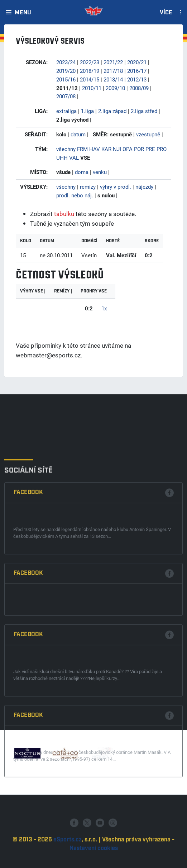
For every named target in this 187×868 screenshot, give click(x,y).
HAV (95, 149)
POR (139, 149)
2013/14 (113, 79)
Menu (23, 13)
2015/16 (66, 79)
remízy (88, 187)
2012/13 (137, 79)
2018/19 (90, 71)
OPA (128, 149)
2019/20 (66, 71)
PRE (150, 149)
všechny (66, 149)
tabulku (64, 214)
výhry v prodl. (116, 187)
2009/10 (115, 88)
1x (104, 308)
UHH (62, 158)
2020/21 (137, 62)
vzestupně (148, 134)
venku (100, 172)
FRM (82, 149)
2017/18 (113, 71)
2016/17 (137, 71)
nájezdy (144, 187)
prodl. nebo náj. (75, 195)
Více (166, 13)
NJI (117, 149)
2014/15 (90, 79)
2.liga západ (112, 111)
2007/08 (66, 96)
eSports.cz (68, 858)
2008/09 (139, 88)
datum (78, 134)
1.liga (87, 111)
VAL (74, 158)
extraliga (66, 111)
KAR (106, 149)
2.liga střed (144, 111)
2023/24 (66, 62)
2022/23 (90, 62)
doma (82, 172)
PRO (162, 149)
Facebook (28, 587)
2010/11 (92, 88)
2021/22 (113, 62)
